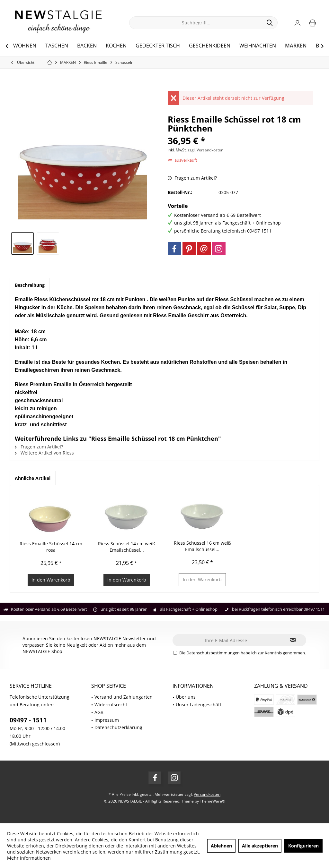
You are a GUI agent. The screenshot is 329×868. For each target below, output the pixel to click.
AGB (99, 712)
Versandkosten (207, 794)
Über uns (186, 697)
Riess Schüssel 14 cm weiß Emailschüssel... (127, 547)
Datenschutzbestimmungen (213, 653)
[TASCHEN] (57, 46)
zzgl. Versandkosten (205, 150)
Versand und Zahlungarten (124, 697)
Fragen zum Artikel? (192, 178)
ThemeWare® (213, 801)
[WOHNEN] (25, 46)
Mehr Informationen (29, 858)
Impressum (107, 720)
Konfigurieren (303, 846)
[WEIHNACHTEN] (258, 46)
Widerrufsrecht (111, 705)
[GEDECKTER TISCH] (158, 46)
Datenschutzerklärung (118, 727)
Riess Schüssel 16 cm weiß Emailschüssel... (202, 546)
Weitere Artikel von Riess (44, 453)
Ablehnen (221, 846)
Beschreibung (30, 285)
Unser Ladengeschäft (199, 705)
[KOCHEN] (116, 46)
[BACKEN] (87, 46)
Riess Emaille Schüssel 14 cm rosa (51, 547)
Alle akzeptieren (260, 846)
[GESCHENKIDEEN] (210, 46)
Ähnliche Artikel (33, 478)
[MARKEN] (296, 46)
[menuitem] (313, 23)
